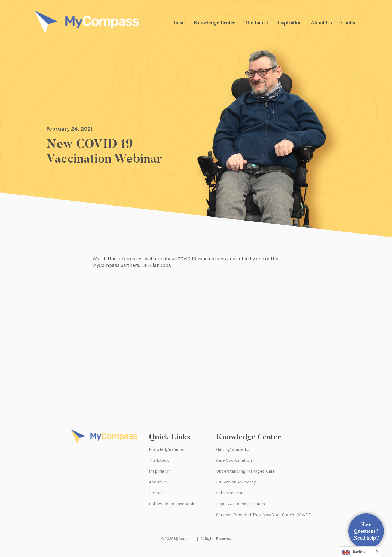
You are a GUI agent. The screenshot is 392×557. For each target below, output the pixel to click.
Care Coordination (234, 460)
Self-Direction (230, 493)
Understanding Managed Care (245, 471)
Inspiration (290, 23)
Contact (350, 23)
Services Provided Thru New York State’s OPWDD (264, 515)
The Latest (256, 23)
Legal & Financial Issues (241, 504)
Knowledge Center (215, 23)
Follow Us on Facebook (172, 504)
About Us (321, 23)
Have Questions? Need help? (366, 531)
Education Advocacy (236, 482)
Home (178, 23)
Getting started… (232, 449)
